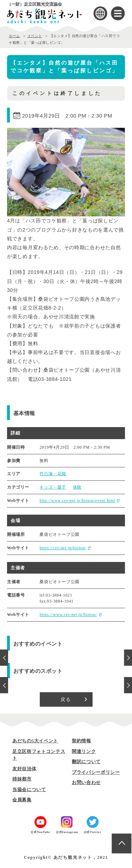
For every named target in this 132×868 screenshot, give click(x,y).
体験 (77, 487)
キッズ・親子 (53, 487)
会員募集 (22, 800)
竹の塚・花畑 (53, 474)
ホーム (14, 36)
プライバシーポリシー (96, 772)
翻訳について (86, 762)
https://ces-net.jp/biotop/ (63, 548)
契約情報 (81, 741)
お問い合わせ (86, 782)
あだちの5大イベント (35, 741)
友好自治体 (24, 769)
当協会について (29, 789)
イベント (35, 36)
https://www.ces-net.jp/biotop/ (68, 615)
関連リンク (84, 751)
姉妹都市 (22, 779)
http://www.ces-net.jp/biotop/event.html (77, 501)
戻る (66, 699)
